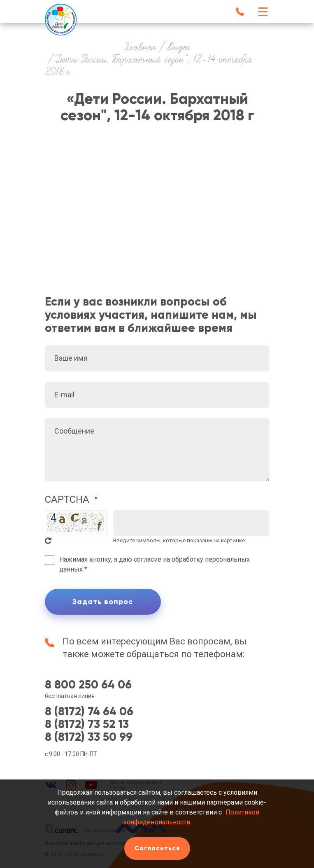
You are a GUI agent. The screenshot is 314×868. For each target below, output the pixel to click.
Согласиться (157, 848)
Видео (179, 48)
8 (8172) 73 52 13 (87, 724)
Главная (140, 48)
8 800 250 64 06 (88, 685)
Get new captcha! (48, 541)
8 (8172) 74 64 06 (89, 712)
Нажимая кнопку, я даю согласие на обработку (155, 564)
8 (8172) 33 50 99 (89, 737)
